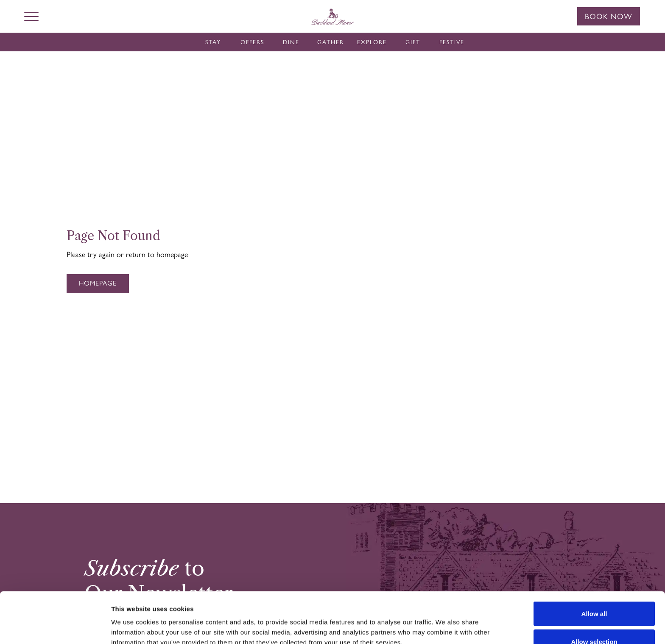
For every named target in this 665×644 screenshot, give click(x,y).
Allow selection (594, 594)
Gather (331, 42)
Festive (452, 42)
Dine (291, 42)
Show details (445, 622)
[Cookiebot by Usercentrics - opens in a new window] (55, 627)
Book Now (609, 17)
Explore (372, 42)
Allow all (594, 566)
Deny (594, 621)
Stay (213, 42)
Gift (413, 42)
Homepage (98, 283)
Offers (252, 42)
